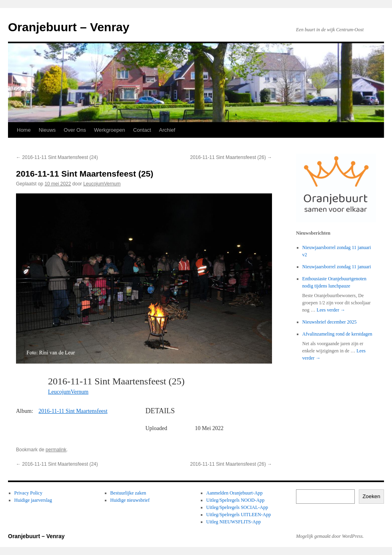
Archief (167, 130)
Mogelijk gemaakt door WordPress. (330, 536)
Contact (142, 130)
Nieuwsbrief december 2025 (330, 322)
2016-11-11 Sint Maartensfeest (73, 411)
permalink (56, 450)
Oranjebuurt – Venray (69, 27)
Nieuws (47, 130)
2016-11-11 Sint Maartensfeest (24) (57, 157)
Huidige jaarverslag (33, 500)
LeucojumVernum (102, 184)
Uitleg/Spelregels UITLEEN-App (239, 515)
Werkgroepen (110, 130)
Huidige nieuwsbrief (130, 500)
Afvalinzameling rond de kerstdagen (337, 334)
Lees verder (331, 310)
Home (24, 130)
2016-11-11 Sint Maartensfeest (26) (231, 157)
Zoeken (371, 496)
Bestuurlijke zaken (128, 493)
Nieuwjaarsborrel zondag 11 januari (337, 267)
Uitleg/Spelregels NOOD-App (236, 500)
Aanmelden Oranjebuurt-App (235, 493)
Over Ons (75, 130)
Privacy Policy (28, 493)
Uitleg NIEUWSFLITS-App (234, 522)
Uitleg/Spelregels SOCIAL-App (237, 507)
